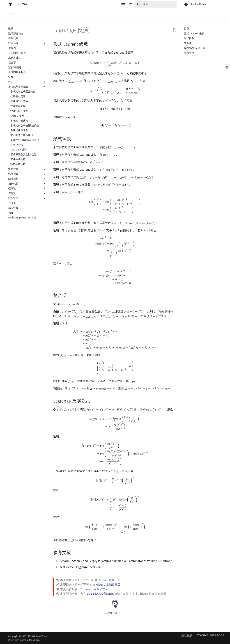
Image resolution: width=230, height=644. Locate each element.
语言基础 (51, 13)
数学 (113, 13)
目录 (187, 29)
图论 (137, 13)
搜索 (78, 13)
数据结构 (125, 13)
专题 (170, 13)
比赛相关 (23, 13)
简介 (11, 13)
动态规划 (89, 13)
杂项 (161, 13)
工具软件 (37, 13)
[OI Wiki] (10, 4)
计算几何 (149, 13)
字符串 (103, 13)
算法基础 (66, 13)
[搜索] (156, 4)
